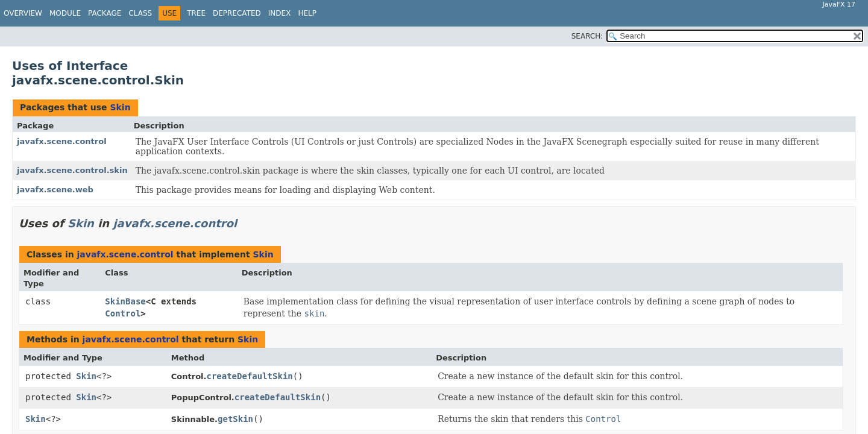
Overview (23, 13)
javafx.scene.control (62, 141)
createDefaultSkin (249, 376)
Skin (120, 107)
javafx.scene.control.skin (72, 170)
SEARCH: (587, 36)
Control (123, 313)
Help (307, 13)
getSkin (235, 419)
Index (280, 13)
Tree (196, 13)
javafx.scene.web (55, 190)
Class (140, 13)
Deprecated (237, 13)
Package (105, 13)
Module (65, 13)
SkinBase (125, 301)
